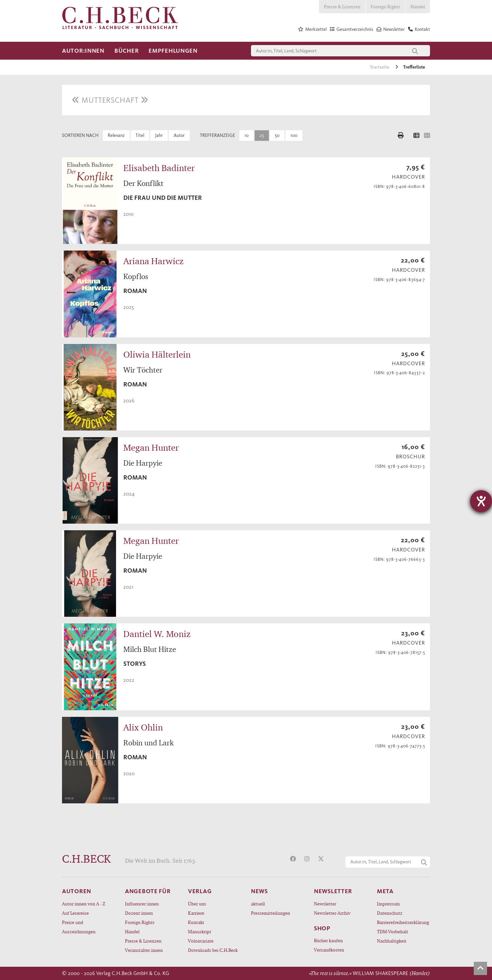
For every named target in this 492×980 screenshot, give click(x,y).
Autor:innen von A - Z (84, 904)
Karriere (196, 913)
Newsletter (325, 904)
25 (262, 135)
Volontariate (201, 941)
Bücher (126, 51)
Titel (140, 135)
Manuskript (200, 931)
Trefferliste (414, 67)
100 (294, 135)
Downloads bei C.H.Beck (213, 950)
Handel (418, 6)
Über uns (197, 904)
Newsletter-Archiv (332, 913)
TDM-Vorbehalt (393, 931)
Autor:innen (83, 51)
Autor (179, 135)
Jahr (159, 135)
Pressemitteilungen (271, 913)
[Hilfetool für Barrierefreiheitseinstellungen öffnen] (481, 501)
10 (246, 135)
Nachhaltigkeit (392, 941)
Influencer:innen (142, 904)
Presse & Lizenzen (342, 6)
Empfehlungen (173, 51)
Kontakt (196, 922)
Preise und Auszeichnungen (79, 927)
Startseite (380, 67)
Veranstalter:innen (144, 950)
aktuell (258, 904)
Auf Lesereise (75, 913)
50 (277, 135)
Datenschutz (390, 913)
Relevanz (116, 135)
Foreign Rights (385, 6)
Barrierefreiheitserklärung (403, 922)
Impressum (388, 904)
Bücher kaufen (328, 940)
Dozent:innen (139, 913)
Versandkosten (329, 950)
